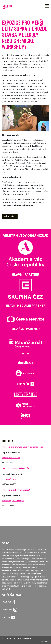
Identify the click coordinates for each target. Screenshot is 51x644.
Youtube (8, 618)
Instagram (9, 610)
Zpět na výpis (10, 216)
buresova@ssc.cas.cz (11, 479)
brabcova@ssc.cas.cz (11, 458)
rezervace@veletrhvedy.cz (13, 501)
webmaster (45, 641)
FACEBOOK (9, 602)
